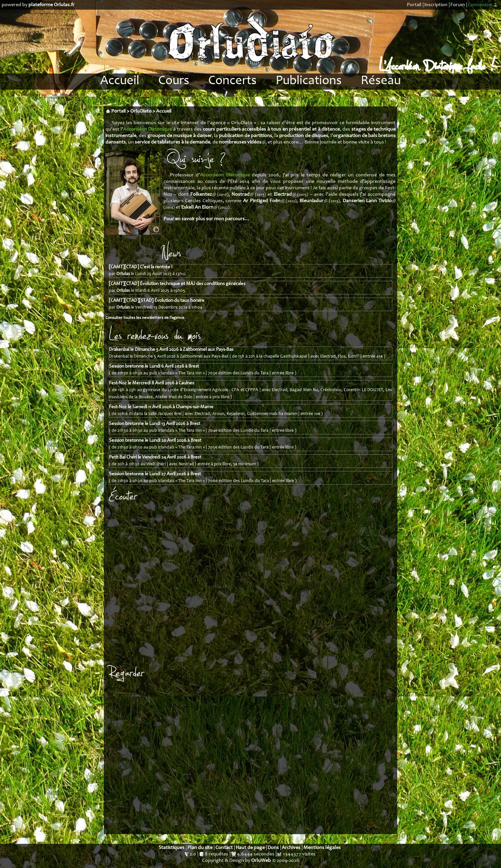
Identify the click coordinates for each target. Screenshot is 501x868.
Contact (224, 848)
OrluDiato (141, 111)
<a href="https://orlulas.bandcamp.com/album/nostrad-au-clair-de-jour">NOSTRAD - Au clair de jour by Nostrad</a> (316, 580)
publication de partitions (246, 136)
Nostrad (241, 194)
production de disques (304, 136)
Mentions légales (322, 848)
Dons (273, 848)
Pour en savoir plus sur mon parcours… (207, 219)
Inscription (436, 5)
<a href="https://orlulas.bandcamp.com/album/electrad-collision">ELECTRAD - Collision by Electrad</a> (186, 580)
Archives (291, 848)
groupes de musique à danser (179, 136)
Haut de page (250, 848)
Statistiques (172, 848)
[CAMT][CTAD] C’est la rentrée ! (141, 267)
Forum (458, 5)
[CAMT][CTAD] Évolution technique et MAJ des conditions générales (177, 284)
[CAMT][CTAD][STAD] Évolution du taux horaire (157, 301)
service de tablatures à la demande (172, 142)
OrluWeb (261, 861)
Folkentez (201, 194)
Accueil (120, 81)
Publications (309, 81)
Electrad (283, 194)
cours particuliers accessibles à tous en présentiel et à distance (271, 129)
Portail (414, 5)
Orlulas (123, 274)
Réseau (381, 81)
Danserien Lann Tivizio (367, 201)
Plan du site (200, 848)
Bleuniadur (311, 201)
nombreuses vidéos (240, 142)
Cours (174, 81)
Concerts (232, 81)
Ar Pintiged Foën (262, 201)
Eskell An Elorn (197, 207)
